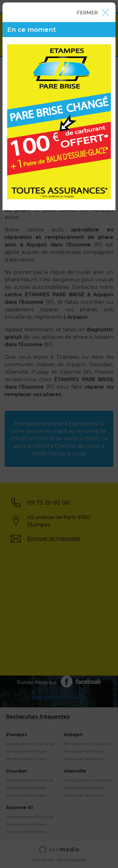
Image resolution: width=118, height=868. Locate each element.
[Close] (93, 12)
